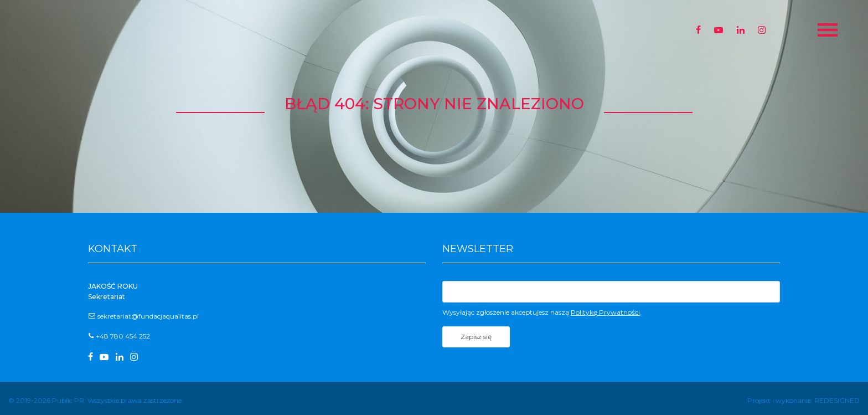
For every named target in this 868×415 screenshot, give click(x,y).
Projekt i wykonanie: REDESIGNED (804, 400)
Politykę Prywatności (605, 312)
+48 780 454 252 (123, 336)
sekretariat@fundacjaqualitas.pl (148, 316)
